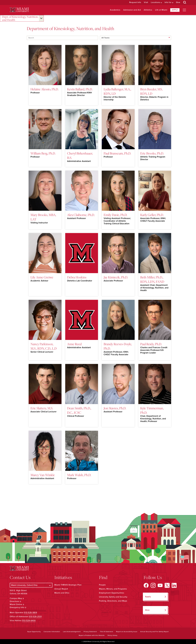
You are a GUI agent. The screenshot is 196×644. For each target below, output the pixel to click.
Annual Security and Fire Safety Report (154, 632)
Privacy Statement (90, 632)
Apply (175, 10)
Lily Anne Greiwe (42, 277)
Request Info (135, 2)
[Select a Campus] (31, 585)
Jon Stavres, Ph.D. (115, 408)
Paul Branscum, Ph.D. (117, 153)
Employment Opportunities (111, 593)
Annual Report (61, 589)
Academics (115, 10)
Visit (146, 2)
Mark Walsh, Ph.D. (79, 475)
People (102, 585)
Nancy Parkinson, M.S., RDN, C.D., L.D (44, 346)
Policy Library (112, 635)
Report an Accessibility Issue (127, 632)
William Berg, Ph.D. (43, 153)
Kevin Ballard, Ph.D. (80, 89)
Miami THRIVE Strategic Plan (68, 585)
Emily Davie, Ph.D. (115, 215)
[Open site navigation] (184, 10)
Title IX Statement (106, 632)
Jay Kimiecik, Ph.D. (116, 277)
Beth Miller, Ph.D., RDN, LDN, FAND (152, 279)
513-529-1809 (30, 613)
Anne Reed (74, 344)
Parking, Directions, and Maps (113, 601)
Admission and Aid (132, 10)
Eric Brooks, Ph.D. (152, 153)
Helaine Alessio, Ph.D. (44, 89)
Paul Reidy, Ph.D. (151, 344)
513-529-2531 (35, 617)
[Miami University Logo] (19, 10)
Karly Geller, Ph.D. (152, 215)
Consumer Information (52, 632)
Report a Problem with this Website (92, 635)
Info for (168, 2)
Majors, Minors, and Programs (113, 589)
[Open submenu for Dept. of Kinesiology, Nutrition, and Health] (41, 18)
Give (178, 2)
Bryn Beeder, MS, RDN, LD (151, 91)
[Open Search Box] (185, 3)
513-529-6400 (29, 621)
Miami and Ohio (62, 593)
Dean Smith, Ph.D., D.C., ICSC (79, 410)
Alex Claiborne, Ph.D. (81, 215)
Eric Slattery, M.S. (42, 408)
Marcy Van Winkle (43, 475)
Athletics (148, 10)
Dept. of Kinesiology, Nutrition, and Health (20, 18)
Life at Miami (161, 10)
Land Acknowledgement (72, 632)
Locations (155, 2)
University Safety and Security (113, 597)
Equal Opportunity (34, 632)
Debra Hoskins (77, 277)
